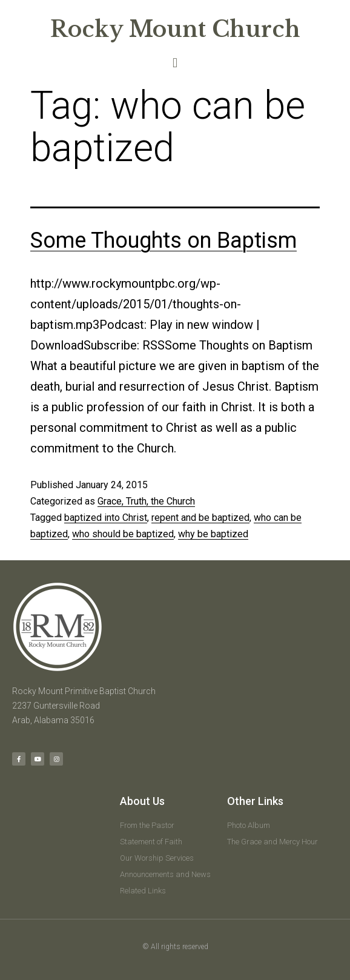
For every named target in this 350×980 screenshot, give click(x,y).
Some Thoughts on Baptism (163, 240)
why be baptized (213, 534)
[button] (175, 63)
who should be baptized (123, 534)
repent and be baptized (200, 518)
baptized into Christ (106, 518)
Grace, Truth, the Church (146, 501)
